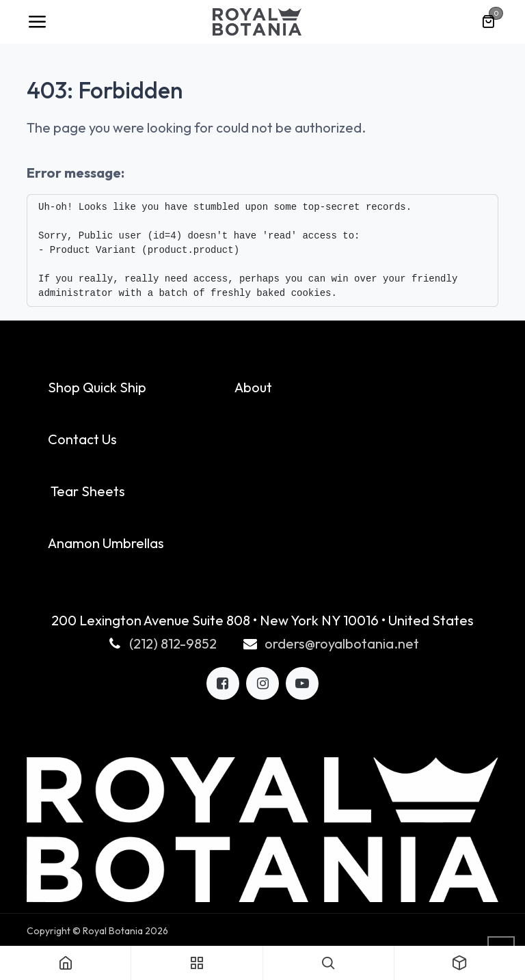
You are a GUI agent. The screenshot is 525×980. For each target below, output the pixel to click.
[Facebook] (223, 683)
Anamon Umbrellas (106, 543)
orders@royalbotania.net (342, 643)
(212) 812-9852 (173, 643)
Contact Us (82, 439)
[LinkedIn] (302, 683)
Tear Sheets (88, 491)
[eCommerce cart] (488, 22)
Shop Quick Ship (97, 387)
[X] (262, 683)
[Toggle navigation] (37, 22)
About (253, 387)
